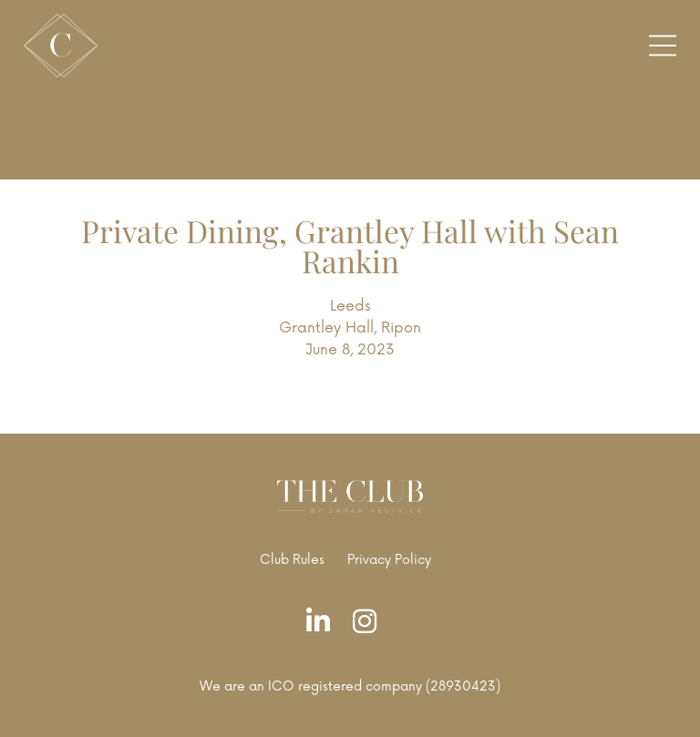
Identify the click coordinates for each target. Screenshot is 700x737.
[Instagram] (369, 623)
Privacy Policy (389, 560)
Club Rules (292, 560)
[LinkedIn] (323, 623)
